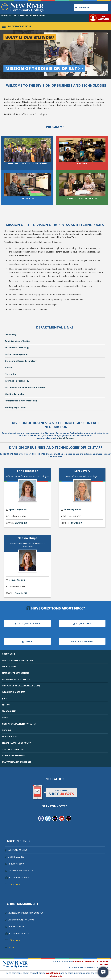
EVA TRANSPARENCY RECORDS (17, 762)
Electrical (9, 368)
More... (12, 947)
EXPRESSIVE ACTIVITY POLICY (16, 679)
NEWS (5, 717)
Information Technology (17, 381)
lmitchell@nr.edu (65, 438)
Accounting (11, 334)
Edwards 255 (21, 593)
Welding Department (15, 407)
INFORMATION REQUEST (14, 692)
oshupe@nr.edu (17, 580)
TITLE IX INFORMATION (13, 749)
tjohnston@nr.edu (18, 510)
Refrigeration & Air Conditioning (21, 401)
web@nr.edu (53, 973)
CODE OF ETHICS (10, 667)
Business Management (16, 354)
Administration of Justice (17, 341)
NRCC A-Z (7, 730)
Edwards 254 (21, 523)
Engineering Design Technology (21, 361)
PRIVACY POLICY (10, 737)
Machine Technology (15, 394)
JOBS (4, 698)
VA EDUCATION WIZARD (14, 756)
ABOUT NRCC (8, 654)
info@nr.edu (56, 976)
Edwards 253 (76, 523)
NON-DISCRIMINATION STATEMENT (19, 724)
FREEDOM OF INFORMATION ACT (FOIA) (21, 686)
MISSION (6, 705)
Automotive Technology (17, 348)
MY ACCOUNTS (9, 711)
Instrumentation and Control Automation (25, 387)
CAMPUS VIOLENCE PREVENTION (18, 660)
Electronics (10, 374)
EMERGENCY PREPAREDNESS (16, 673)
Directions (15, 884)
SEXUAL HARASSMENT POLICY (16, 743)
